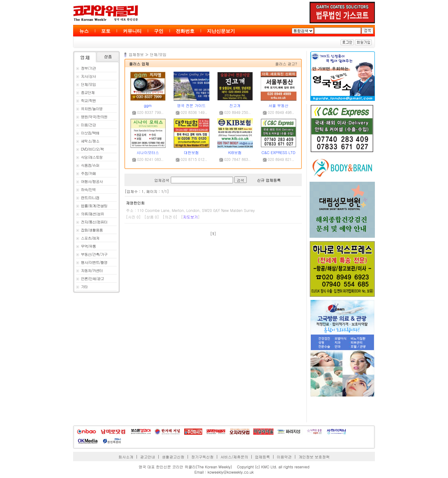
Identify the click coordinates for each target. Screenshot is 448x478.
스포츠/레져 (88, 238)
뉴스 (84, 31)
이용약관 (284, 457)
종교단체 (85, 92)
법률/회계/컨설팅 (92, 206)
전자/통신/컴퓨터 (92, 222)
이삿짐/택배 (88, 133)
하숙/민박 (86, 189)
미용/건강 (86, 125)
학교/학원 (86, 100)
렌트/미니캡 (88, 197)
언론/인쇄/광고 (90, 278)
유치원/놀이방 (89, 108)
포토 (106, 31)
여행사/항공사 (89, 181)
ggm (148, 105)
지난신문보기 (221, 31)
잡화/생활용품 (89, 230)
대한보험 (191, 152)
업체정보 (137, 54)
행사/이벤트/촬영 (92, 262)
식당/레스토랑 (89, 157)
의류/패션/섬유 (90, 214)
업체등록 (262, 457)
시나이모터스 (148, 152)
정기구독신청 (203, 457)
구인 (159, 31)
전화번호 (185, 31)
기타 (82, 286)
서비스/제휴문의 (234, 457)
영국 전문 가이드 (191, 105)
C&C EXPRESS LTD (279, 152)
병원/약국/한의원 (92, 117)
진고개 (235, 105)
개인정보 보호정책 (314, 457)
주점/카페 (86, 173)
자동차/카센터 (89, 270)
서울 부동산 (278, 105)
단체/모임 (86, 84)
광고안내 (148, 457)
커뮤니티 (132, 31)
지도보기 (190, 217)
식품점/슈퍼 (88, 165)
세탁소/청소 (88, 141)
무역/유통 (86, 246)
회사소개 (126, 457)
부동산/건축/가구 (92, 254)
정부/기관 (86, 68)
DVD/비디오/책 (90, 149)
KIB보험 (235, 152)
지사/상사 (86, 76)
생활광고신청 (173, 457)
